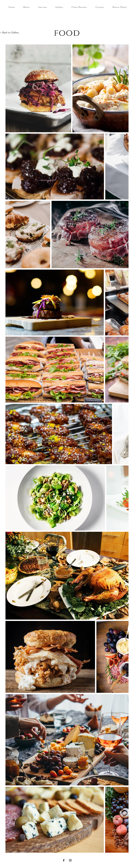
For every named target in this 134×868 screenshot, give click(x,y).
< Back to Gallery (9, 33)
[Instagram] (70, 860)
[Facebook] (64, 860)
